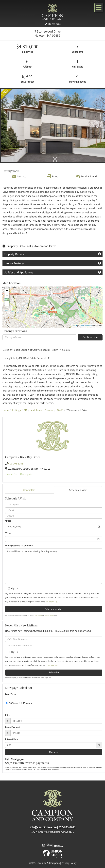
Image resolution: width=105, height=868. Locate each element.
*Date (8, 521)
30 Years (12, 703)
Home (6, 410)
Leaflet (74, 326)
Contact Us (11, 474)
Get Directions (90, 337)
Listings (17, 410)
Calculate (54, 752)
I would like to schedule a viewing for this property (54, 566)
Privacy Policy (52, 602)
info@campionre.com (43, 827)
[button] (9, 125)
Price (8, 715)
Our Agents (26, 474)
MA (26, 410)
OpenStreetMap (86, 326)
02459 (60, 410)
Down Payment (13, 727)
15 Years (26, 703)
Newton (49, 410)
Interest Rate (11, 739)
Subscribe (54, 672)
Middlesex (36, 410)
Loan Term (10, 694)
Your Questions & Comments (19, 546)
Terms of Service (49, 615)
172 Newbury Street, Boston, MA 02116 (53, 832)
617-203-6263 (54, 24)
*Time (8, 533)
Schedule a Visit (78, 490)
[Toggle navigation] (99, 8)
